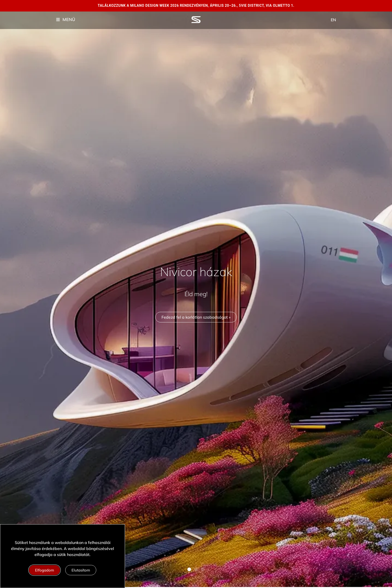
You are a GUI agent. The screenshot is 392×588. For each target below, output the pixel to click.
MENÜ (69, 19)
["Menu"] (58, 20)
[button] (189, 569)
